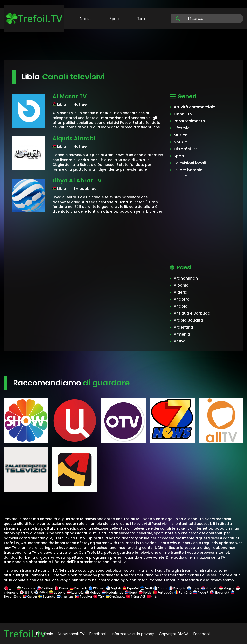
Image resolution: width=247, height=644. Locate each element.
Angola (181, 306)
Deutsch (78, 588)
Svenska (47, 597)
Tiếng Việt (136, 597)
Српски (30, 597)
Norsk (131, 592)
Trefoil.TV (34, 18)
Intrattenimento (189, 121)
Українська (115, 597)
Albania (181, 285)
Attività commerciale (194, 107)
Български (26, 588)
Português (163, 592)
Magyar (227, 588)
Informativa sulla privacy (133, 634)
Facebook (202, 634)
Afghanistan (186, 278)
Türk (99, 597)
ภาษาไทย (65, 597)
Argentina (183, 327)
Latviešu (75, 592)
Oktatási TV (185, 149)
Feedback (98, 634)
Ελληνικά (97, 588)
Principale (45, 634)
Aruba (180, 341)
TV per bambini (189, 170)
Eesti (146, 588)
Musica (181, 135)
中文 (152, 597)
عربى (10, 588)
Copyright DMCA (174, 634)
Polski (145, 592)
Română (183, 592)
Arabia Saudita (188, 320)
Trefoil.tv (25, 634)
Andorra (182, 299)
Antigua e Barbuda (192, 313)
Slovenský (220, 592)
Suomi (160, 588)
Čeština (45, 588)
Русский (201, 592)
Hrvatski (209, 588)
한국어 (41, 592)
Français (177, 588)
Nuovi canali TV (71, 634)
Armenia (182, 334)
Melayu (93, 592)
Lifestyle (182, 128)
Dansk (61, 588)
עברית (193, 588)
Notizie (86, 19)
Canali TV (183, 114)
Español (131, 588)
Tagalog (83, 597)
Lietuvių (57, 592)
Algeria (181, 292)
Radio (142, 19)
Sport (115, 19)
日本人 (26, 592)
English (114, 588)
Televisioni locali (190, 163)
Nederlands (113, 592)
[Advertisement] (123, 45)
